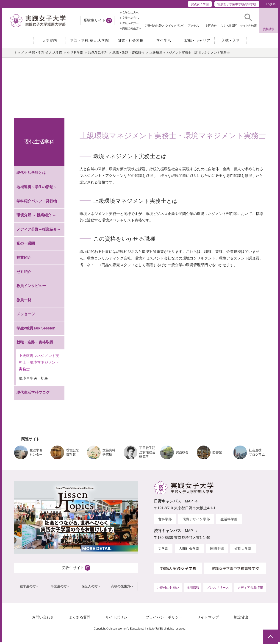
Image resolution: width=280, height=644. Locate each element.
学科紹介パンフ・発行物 (37, 203)
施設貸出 (241, 619)
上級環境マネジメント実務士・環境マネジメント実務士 (39, 364)
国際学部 (217, 550)
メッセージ (26, 316)
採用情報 (193, 589)
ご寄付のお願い (168, 589)
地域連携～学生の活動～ (37, 189)
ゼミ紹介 (24, 273)
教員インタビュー (31, 288)
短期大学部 (243, 550)
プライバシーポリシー (164, 619)
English (271, 4)
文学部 (163, 550)
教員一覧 (24, 302)
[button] (248, 20)
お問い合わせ (43, 619)
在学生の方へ (130, 13)
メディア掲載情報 (250, 589)
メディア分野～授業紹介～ (39, 231)
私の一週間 (26, 245)
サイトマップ (208, 619)
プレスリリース (218, 589)
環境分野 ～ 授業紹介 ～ (36, 217)
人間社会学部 (189, 550)
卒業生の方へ (130, 18)
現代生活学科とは (31, 174)
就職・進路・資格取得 (128, 54)
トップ (19, 54)
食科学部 (165, 521)
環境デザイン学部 (196, 521)
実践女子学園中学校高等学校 (237, 4)
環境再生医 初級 (33, 380)
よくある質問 (80, 619)
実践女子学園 (200, 4)
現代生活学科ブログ (33, 394)
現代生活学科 (98, 54)
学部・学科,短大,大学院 (45, 54)
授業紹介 (24, 259)
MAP (189, 503)
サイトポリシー (118, 619)
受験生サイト (94, 20)
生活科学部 (75, 54)
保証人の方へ (130, 23)
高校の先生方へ (132, 28)
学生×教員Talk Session (36, 330)
